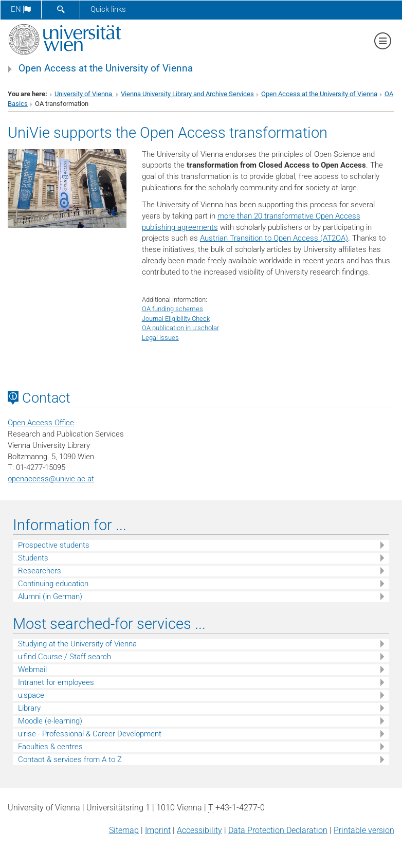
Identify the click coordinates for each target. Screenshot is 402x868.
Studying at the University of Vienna (77, 644)
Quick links (108, 9)
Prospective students (54, 545)
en (21, 9)
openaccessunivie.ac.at (51, 479)
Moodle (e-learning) (50, 721)
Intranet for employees (56, 682)
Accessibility (199, 830)
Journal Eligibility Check (176, 319)
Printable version (364, 830)
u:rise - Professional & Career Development (90, 734)
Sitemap (124, 830)
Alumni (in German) (50, 596)
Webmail (32, 670)
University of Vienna (84, 94)
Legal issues (160, 338)
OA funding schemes (172, 309)
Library (29, 708)
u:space (31, 695)
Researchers (40, 571)
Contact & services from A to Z (70, 759)
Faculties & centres (50, 747)
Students (33, 558)
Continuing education (53, 584)
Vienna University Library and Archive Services (187, 94)
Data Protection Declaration (278, 830)
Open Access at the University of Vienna (106, 68)
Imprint (158, 830)
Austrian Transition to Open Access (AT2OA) (274, 238)
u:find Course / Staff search (65, 657)
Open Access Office (41, 423)
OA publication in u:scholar (180, 328)
